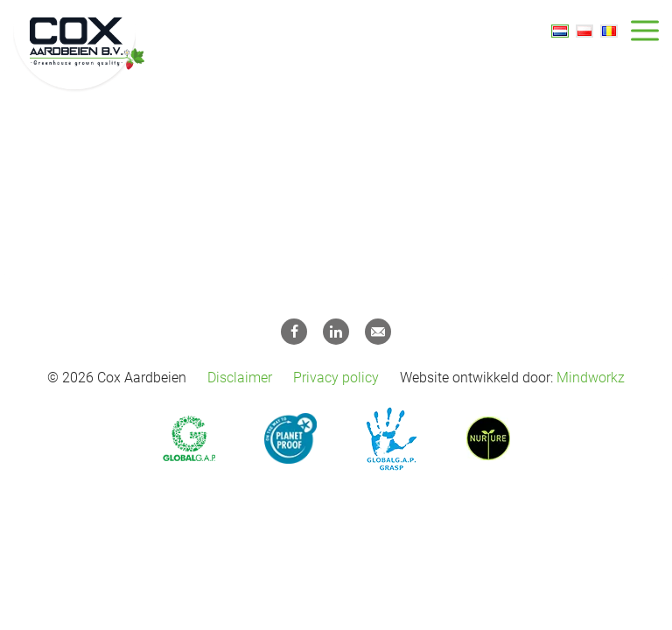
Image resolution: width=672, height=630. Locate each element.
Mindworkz (591, 378)
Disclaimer (240, 378)
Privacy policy (336, 378)
